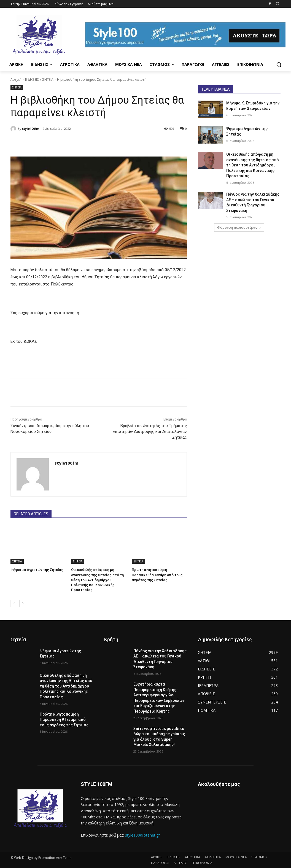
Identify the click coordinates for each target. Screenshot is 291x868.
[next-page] (23, 603)
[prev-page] (14, 603)
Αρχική (16, 79)
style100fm (31, 129)
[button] (279, 64)
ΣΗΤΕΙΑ (48, 79)
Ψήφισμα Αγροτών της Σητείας (37, 570)
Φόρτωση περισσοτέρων (239, 227)
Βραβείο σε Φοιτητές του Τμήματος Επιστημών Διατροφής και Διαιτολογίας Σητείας (150, 432)
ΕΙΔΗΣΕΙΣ (32, 79)
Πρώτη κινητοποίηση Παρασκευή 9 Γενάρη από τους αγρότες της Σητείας (157, 575)
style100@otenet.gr (142, 835)
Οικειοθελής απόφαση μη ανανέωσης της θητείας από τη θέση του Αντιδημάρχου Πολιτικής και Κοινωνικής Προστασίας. (97, 580)
